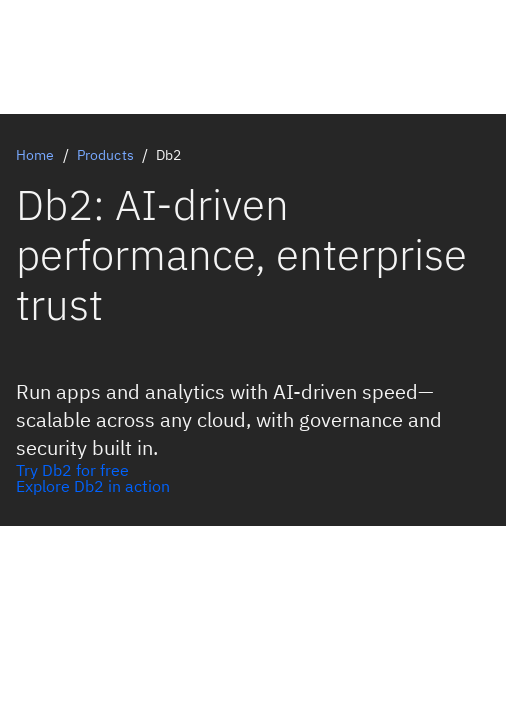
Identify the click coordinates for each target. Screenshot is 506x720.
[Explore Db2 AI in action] (253, 486)
